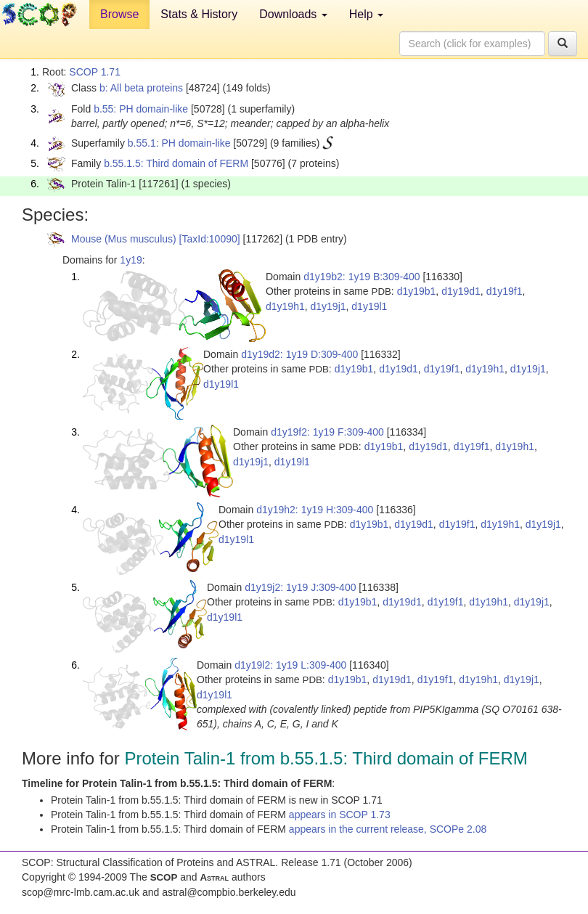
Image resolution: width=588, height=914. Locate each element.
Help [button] (366, 14)
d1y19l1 (369, 306)
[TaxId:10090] (210, 239)
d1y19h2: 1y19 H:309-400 (315, 510)
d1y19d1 (461, 291)
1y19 (131, 260)
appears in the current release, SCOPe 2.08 (388, 829)
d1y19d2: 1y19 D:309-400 (299, 354)
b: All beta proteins (141, 88)
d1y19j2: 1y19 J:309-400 (300, 587)
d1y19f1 (505, 291)
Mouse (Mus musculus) (124, 239)
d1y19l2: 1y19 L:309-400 (290, 665)
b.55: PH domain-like (141, 109)
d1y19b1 (417, 291)
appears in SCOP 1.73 (340, 815)
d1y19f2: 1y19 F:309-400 (327, 432)
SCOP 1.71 (95, 72)
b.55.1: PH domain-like (179, 143)
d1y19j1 (328, 306)
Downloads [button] (293, 14)
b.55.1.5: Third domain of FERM (176, 163)
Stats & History (199, 14)
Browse (119, 14)
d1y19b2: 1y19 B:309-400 (362, 277)
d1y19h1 (285, 306)
